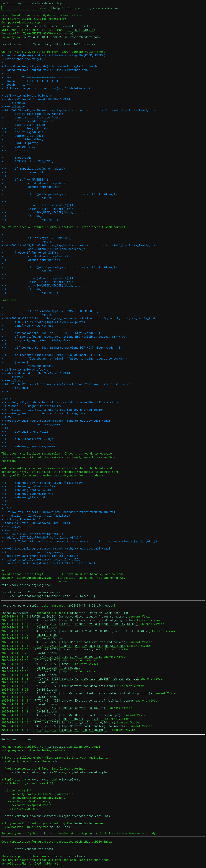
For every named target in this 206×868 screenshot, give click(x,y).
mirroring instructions (67, 856)
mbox (57, 761)
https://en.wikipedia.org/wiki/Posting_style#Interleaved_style (56, 772)
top (126, 613)
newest (109, 605)
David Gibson (47, 627)
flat (70, 613)
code (97, 8)
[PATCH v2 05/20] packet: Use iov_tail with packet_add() (79, 646)
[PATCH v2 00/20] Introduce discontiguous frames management (78, 616)
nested (80, 613)
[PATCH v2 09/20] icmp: (52, 664)
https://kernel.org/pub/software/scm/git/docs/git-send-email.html (58, 816)
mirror (83, 8)
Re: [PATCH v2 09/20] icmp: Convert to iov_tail (55, 26)
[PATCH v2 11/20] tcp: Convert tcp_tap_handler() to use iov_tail (86, 678)
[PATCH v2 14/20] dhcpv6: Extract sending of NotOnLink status (83, 700)
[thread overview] (83, 30)
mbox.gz (96, 613)
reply (34, 605)
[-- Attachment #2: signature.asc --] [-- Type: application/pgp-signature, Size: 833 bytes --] (48, 594)
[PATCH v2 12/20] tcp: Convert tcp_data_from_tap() (74, 686)
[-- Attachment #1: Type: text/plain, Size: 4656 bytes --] (49, 44)
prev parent (19, 605)
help (56, 8)
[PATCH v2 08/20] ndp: (51, 660)
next (5, 605)
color (69, 8)
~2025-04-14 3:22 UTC (84, 605)
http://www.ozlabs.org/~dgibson (27, 585)
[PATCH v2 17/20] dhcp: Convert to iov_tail (68, 719)
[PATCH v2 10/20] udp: (51, 671)
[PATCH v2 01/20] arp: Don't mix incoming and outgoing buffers (84, 620)
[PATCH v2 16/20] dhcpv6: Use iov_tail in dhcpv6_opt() (78, 715)
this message (55, 746)
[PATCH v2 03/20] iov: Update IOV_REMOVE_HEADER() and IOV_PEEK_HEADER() (92, 631)
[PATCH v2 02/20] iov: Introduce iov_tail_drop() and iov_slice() (86, 624)
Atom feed (113, 8)
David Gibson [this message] (59, 668)
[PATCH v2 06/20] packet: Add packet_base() (68, 649)
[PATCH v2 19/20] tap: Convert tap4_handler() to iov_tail (80, 726)
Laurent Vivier (52, 638)
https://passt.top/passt (34, 849)
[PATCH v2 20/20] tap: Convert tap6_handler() (70, 730)
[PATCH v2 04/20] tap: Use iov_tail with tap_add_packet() (80, 642)
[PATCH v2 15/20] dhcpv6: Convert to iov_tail (70, 708)
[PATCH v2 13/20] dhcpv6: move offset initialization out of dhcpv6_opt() (93, 693)
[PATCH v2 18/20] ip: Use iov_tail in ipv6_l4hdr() (74, 722)
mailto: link (60, 827)
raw (69, 33)
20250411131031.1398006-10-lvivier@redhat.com (62, 37)
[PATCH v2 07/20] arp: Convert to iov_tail (68, 657)
